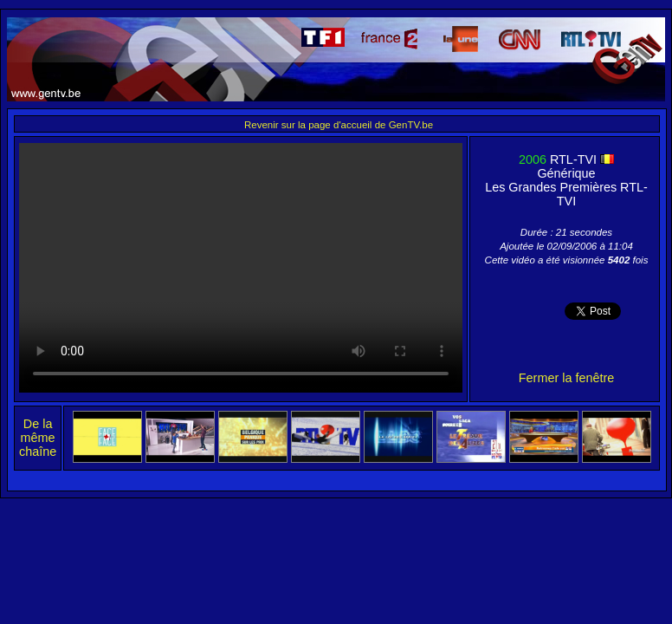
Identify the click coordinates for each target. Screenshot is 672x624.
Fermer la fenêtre (566, 378)
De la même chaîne (38, 438)
